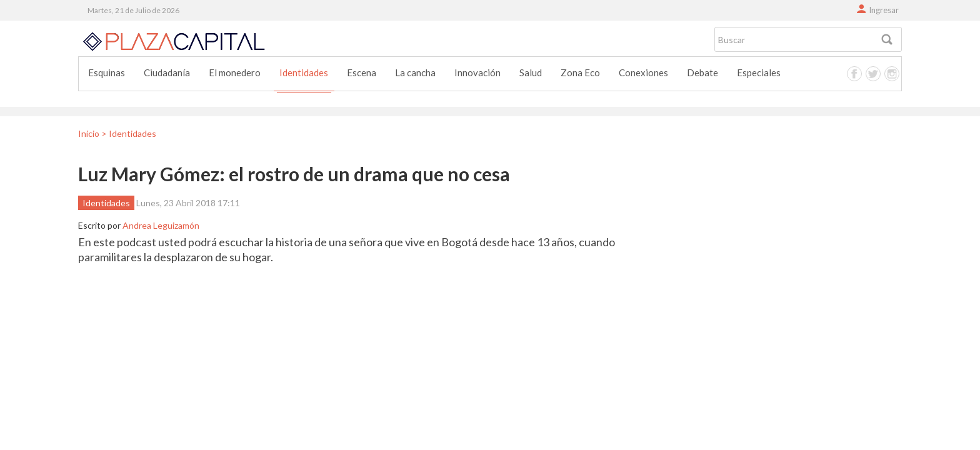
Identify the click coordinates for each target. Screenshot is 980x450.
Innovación (477, 72)
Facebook (854, 74)
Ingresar (884, 10)
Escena (362, 72)
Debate (702, 72)
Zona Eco (580, 72)
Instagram (892, 74)
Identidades (304, 72)
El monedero (235, 72)
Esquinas (107, 72)
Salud (531, 72)
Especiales (759, 72)
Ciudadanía (167, 72)
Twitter (873, 74)
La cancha (415, 72)
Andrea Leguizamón (161, 225)
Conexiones (643, 72)
